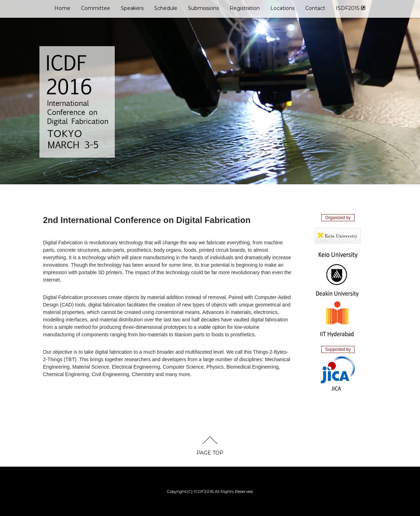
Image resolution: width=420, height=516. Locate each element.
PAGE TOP (210, 453)
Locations (282, 8)
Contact (315, 8)
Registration (245, 8)
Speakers (132, 8)
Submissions (203, 8)
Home (62, 8)
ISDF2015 (351, 8)
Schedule (166, 8)
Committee (96, 8)
